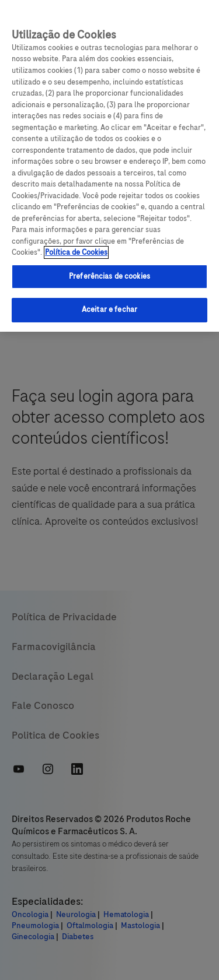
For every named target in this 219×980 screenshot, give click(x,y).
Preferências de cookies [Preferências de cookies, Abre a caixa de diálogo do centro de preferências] (109, 276)
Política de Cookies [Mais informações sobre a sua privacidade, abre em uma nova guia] (76, 252)
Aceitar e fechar (109, 310)
